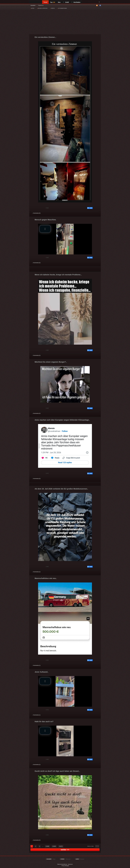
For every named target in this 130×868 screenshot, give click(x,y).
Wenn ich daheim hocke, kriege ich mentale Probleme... (58, 275)
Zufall (66, 2)
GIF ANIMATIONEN (62, 8)
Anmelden (33, 5)
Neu (59, 2)
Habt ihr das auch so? (44, 721)
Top (53, 2)
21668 (47, 846)
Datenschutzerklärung (62, 864)
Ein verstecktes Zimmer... (45, 37)
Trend (45, 2)
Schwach (41, 208)
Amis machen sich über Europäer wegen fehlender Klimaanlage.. (62, 420)
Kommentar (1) (36, 665)
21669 (54, 846)
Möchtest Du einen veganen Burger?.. (51, 362)
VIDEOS (52, 8)
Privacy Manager (65, 866)
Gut (34, 208)
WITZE (32, 8)
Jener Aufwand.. (42, 672)
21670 (61, 846)
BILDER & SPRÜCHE (42, 8)
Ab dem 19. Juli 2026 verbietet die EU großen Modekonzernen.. (61, 489)
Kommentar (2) (36, 572)
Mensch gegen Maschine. (45, 220)
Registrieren (41, 5)
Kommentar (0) (36, 213)
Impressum (70, 864)
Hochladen (76, 2)
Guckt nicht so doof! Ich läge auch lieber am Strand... (57, 771)
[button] (45, 229)
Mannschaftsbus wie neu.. (46, 578)
